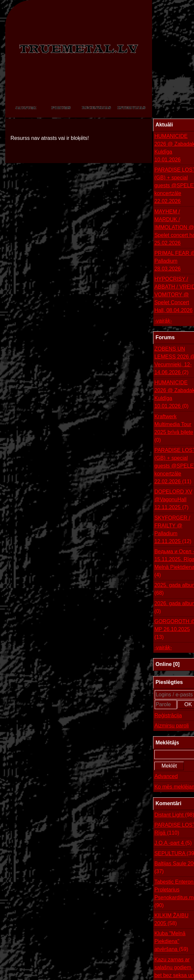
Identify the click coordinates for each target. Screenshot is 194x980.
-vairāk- (163, 321)
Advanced (166, 776)
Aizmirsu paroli (172, 726)
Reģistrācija (168, 715)
